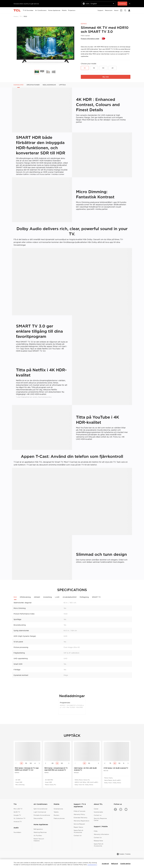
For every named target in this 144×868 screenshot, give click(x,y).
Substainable (98, 812)
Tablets (56, 812)
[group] (46, 45)
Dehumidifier (38, 818)
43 (112, 68)
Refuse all (115, 864)
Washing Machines (40, 832)
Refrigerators (38, 829)
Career (96, 809)
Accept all (105, 864)
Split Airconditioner (40, 809)
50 (103, 68)
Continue (122, 4)
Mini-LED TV (18, 809)
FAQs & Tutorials (79, 811)
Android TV (18, 822)
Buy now (106, 77)
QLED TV (17, 812)
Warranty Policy (79, 814)
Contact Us (78, 836)
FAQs (96, 831)
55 (94, 68)
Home (16, 16)
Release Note (98, 841)
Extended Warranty (80, 818)
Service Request (79, 824)
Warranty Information (101, 834)
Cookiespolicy (92, 865)
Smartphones (58, 809)
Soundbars (17, 832)
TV (21, 16)
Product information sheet (90, 39)
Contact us (98, 815)
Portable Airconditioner (42, 815)
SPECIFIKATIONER (33, 85)
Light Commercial (40, 812)
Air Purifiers (38, 836)
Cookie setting (125, 864)
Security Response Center (100, 819)
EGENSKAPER (18, 85)
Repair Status (78, 827)
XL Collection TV (19, 818)
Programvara (65, 703)
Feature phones (59, 818)
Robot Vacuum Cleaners (39, 840)
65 (85, 68)
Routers (56, 815)
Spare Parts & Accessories (78, 831)
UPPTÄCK (62, 85)
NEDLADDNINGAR (49, 85)
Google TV (17, 815)
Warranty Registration (81, 821)
